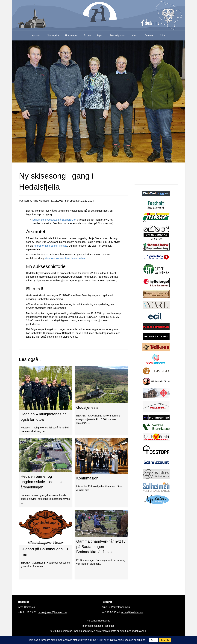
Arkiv (163, 36)
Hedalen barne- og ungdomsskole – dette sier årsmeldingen (43, 482)
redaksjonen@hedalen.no (52, 612)
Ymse (135, 36)
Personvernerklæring (98, 621)
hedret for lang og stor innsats (50, 246)
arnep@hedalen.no (132, 612)
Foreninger (71, 36)
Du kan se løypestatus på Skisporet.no (54, 220)
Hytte (100, 36)
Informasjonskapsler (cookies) (98, 626)
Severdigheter (118, 36)
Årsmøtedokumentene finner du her (65, 258)
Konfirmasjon (87, 478)
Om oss (149, 36)
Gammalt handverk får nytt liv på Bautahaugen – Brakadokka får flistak (101, 547)
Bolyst (87, 36)
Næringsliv (53, 36)
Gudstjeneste (87, 407)
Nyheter (36, 36)
